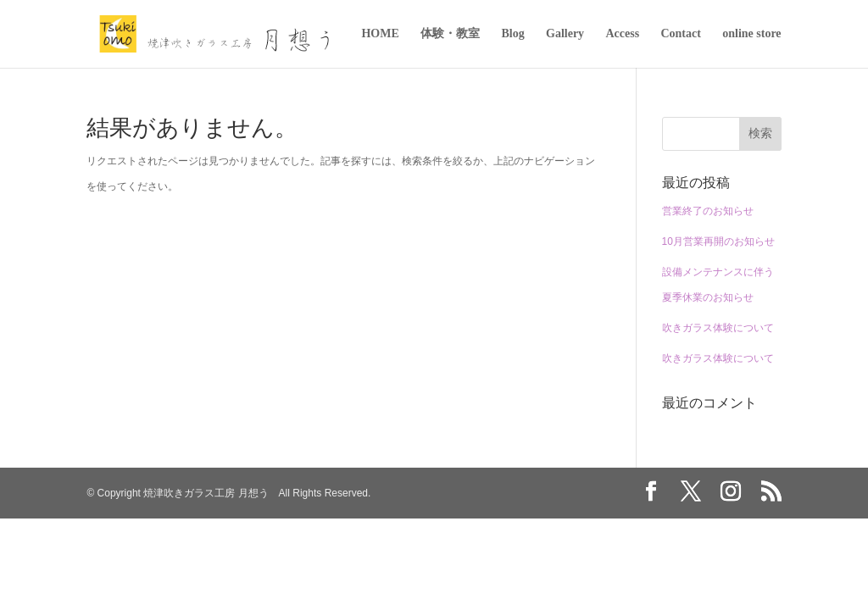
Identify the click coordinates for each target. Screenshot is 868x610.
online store (751, 34)
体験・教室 (450, 34)
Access (622, 34)
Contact (680, 34)
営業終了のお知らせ (708, 211)
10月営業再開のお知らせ (718, 241)
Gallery (565, 34)
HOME (380, 34)
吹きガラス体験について (718, 328)
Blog (512, 34)
